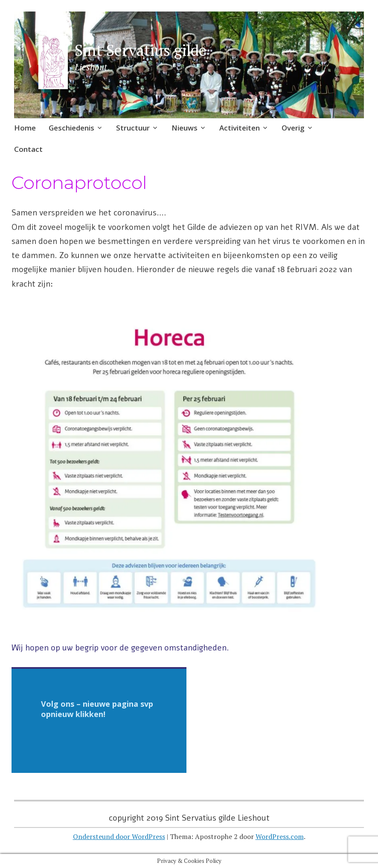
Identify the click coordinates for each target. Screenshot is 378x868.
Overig (293, 128)
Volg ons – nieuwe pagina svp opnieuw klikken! (97, 709)
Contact (28, 149)
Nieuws (185, 128)
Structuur (133, 128)
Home (25, 128)
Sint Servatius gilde (141, 50)
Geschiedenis (71, 128)
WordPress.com (280, 836)
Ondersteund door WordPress (119, 836)
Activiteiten (240, 128)
